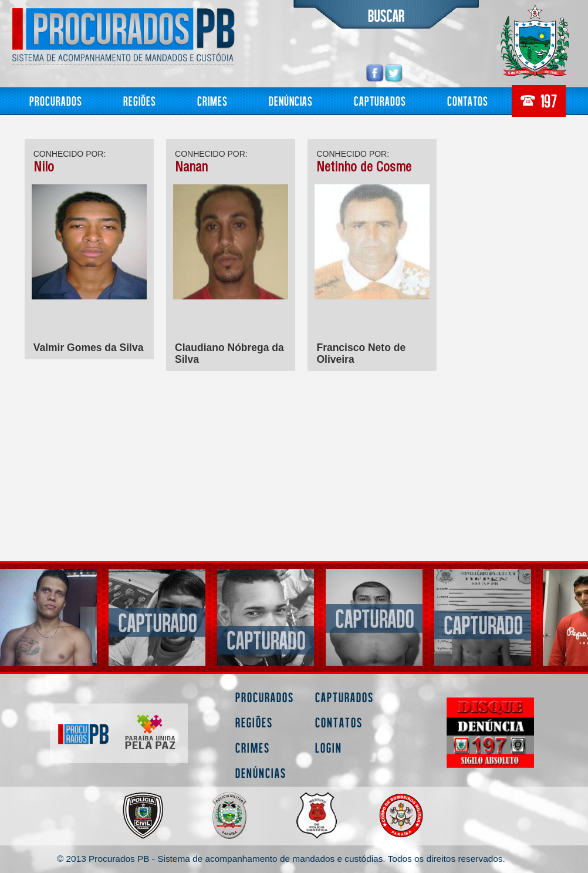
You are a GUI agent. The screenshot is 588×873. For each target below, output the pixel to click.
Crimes (212, 101)
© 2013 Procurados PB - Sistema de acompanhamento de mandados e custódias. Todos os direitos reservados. (281, 859)
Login (329, 748)
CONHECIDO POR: (70, 154)
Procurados (56, 101)
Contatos (468, 101)
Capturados (380, 101)
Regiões (140, 101)
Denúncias (291, 101)
